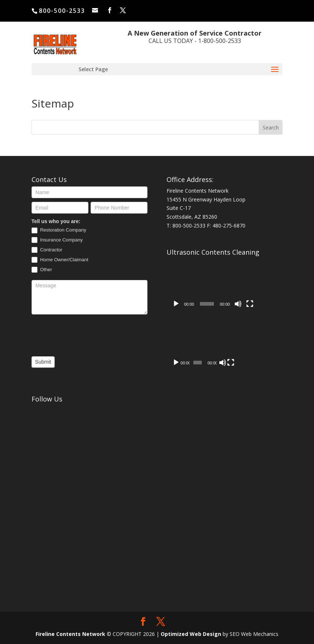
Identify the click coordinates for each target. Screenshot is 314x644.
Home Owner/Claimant (60, 260)
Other (42, 270)
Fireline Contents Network (70, 634)
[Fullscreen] (250, 304)
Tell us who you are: (56, 221)
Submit (43, 362)
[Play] (176, 304)
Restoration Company (59, 230)
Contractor (47, 250)
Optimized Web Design (191, 634)
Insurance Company (57, 240)
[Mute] (238, 304)
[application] (213, 285)
